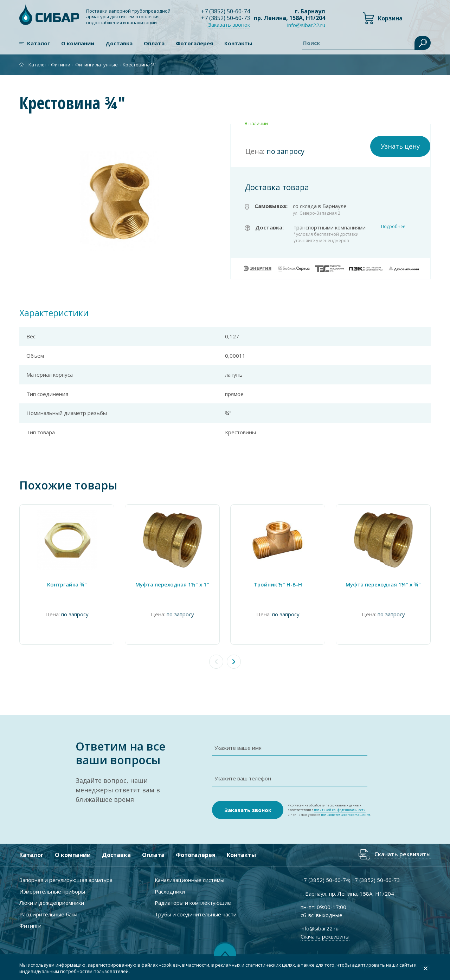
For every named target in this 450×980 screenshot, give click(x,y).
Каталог (38, 43)
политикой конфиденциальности (340, 810)
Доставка (119, 43)
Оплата (154, 43)
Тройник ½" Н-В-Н (278, 584)
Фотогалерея (194, 43)
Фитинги (61, 65)
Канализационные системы (189, 880)
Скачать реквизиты (403, 855)
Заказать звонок (229, 25)
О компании (78, 43)
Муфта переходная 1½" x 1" (172, 584)
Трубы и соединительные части (196, 914)
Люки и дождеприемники (52, 903)
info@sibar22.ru (306, 25)
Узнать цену (400, 146)
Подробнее (393, 226)
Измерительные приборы (52, 891)
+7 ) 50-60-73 (226, 18)
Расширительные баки (48, 914)
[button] (234, 662)
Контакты (238, 43)
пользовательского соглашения (346, 815)
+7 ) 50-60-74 (226, 11)
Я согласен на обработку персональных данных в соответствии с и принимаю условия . (329, 810)
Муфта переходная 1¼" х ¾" (383, 584)
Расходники (170, 891)
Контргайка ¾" (67, 584)
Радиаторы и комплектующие (193, 903)
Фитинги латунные (97, 65)
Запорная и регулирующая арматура (66, 880)
